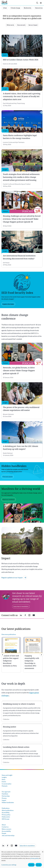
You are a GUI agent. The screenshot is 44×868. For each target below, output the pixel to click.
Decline (31, 865)
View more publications (9, 634)
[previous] (2, 655)
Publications (6, 808)
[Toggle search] (37, 3)
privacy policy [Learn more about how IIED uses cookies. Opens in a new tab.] (35, 858)
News (4, 779)
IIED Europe (6, 819)
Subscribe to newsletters (27, 846)
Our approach (6, 792)
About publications (8, 810)
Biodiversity (28, 8)
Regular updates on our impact (14, 578)
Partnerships (6, 796)
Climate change (15, 8)
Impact (4, 800)
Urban (5, 8)
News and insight (7, 775)
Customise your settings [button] (9, 865)
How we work (21, 25)
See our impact (33, 25)
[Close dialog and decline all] (43, 851)
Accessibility (6, 812)
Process (4, 798)
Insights (4, 777)
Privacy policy (6, 815)
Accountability (6, 831)
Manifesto (5, 794)
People (4, 833)
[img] (42, 655)
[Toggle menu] (41, 3)
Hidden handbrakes (8, 802)
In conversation (7, 784)
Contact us (5, 827)
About (4, 825)
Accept (39, 865)
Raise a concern (7, 829)
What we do (10, 25)
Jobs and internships (8, 835)
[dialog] (22, 859)
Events (4, 782)
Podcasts (5, 786)
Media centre (6, 817)
